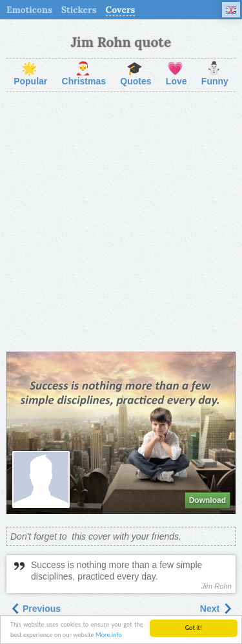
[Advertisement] (121, 222)
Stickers (79, 10)
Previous (35, 609)
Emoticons (29, 10)
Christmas (84, 74)
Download (207, 500)
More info (109, 635)
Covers (121, 10)
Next (216, 609)
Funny (215, 74)
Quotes (136, 74)
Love (176, 74)
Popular (30, 74)
